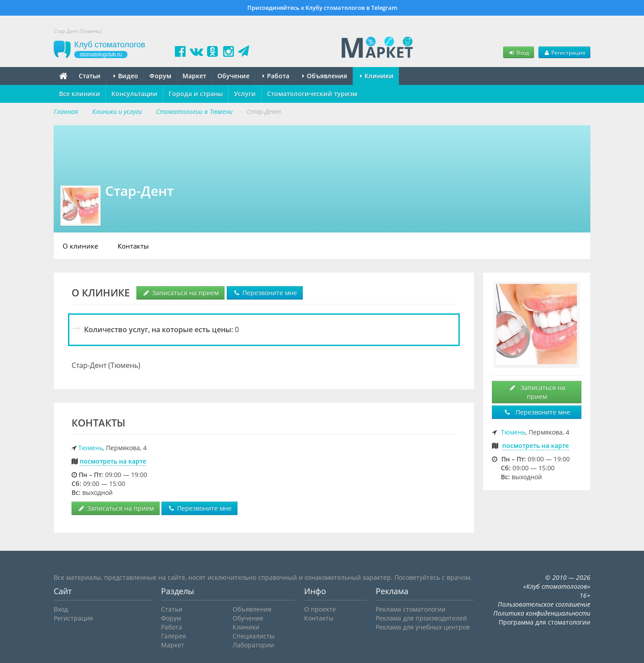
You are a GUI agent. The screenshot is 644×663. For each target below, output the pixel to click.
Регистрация (564, 52)
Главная (66, 112)
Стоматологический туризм (312, 94)
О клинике (80, 246)
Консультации (134, 94)
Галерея (174, 636)
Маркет (194, 76)
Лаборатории (253, 645)
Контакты (133, 246)
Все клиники (80, 94)
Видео (126, 76)
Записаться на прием (180, 293)
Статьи (90, 76)
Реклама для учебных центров (423, 627)
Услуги (245, 94)
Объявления (325, 76)
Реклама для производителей (421, 618)
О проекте (320, 609)
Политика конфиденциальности (542, 613)
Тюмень (91, 448)
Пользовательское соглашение (544, 604)
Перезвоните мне (265, 293)
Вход (518, 52)
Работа (276, 76)
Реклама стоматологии (411, 609)
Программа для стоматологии (544, 622)
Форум (160, 76)
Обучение (233, 76)
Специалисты (254, 636)
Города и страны (196, 94)
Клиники (377, 76)
